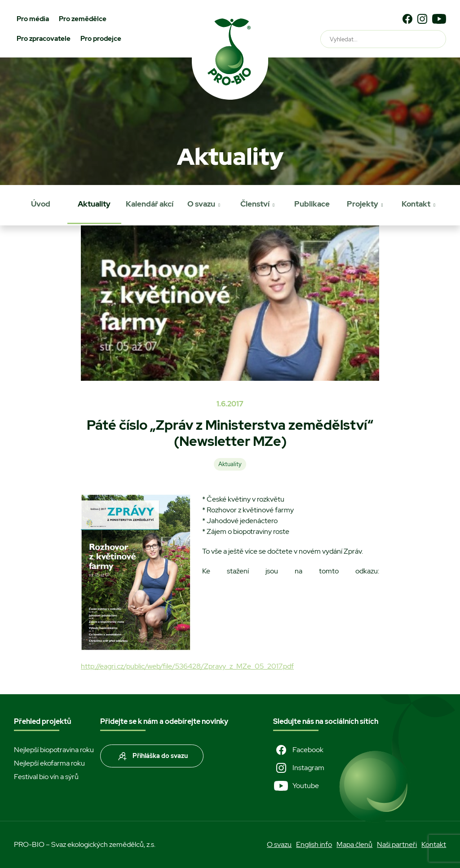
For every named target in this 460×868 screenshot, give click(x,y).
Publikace (312, 204)
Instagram (299, 768)
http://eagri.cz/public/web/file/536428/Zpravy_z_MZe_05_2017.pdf (187, 666)
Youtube (296, 786)
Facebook (298, 750)
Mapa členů (354, 844)
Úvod (41, 204)
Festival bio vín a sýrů (46, 777)
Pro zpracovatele (44, 39)
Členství (255, 204)
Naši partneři (397, 844)
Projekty (363, 204)
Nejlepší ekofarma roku (49, 763)
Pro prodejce (101, 39)
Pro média (33, 19)
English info (314, 844)
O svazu (201, 204)
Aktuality (94, 204)
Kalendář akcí (150, 204)
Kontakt (416, 204)
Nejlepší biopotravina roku (54, 750)
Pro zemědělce (83, 19)
